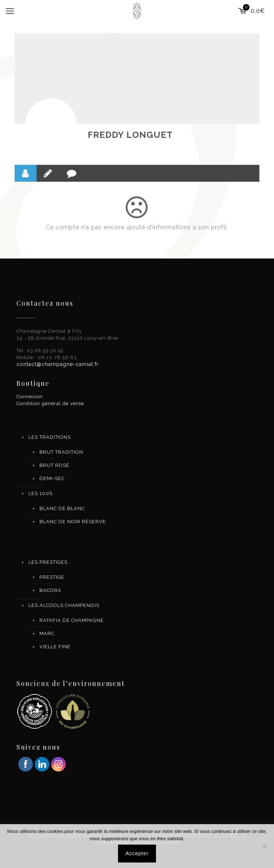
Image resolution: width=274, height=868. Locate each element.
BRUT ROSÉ (54, 465)
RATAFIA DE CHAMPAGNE (72, 620)
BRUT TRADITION (61, 452)
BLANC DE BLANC (62, 508)
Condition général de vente (50, 403)
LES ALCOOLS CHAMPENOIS (64, 605)
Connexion (30, 397)
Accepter (137, 853)
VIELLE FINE (55, 647)
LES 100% (41, 493)
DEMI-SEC (52, 478)
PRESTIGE (52, 577)
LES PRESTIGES (48, 562)
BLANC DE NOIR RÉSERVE (73, 522)
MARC (47, 633)
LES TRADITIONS (50, 437)
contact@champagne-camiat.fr (58, 364)
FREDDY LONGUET (130, 135)
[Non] (265, 846)
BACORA (50, 590)
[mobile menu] (10, 11)
